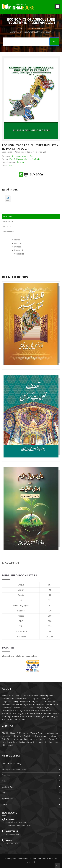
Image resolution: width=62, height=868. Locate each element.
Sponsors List (8, 799)
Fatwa (5, 781)
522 (50, 600)
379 (50, 626)
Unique (21, 585)
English (21, 590)
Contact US (7, 804)
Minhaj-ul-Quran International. (35, 859)
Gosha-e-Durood (9, 787)
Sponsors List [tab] (9, 231)
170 (50, 611)
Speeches (6, 775)
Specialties (19, 254)
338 (50, 621)
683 (50, 585)
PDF (21, 621)
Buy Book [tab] (7, 226)
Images (21, 616)
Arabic (21, 595)
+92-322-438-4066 (13, 834)
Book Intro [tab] (8, 221)
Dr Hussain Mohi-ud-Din (35, 28)
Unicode (21, 611)
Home (19, 28)
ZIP (21, 626)
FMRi (4, 793)
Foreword (19, 250)
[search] (30, 42)
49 (50, 595)
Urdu (21, 600)
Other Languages (21, 606)
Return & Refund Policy (12, 764)
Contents (18, 243)
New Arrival (12, 563)
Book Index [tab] (8, 217)
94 (50, 590)
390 (50, 616)
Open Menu (57, 6)
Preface (18, 247)
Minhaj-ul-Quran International (14, 769)
